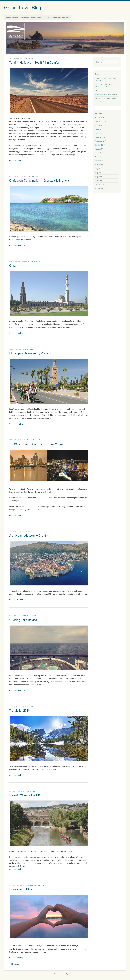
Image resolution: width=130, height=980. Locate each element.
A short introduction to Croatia (29, 535)
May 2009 (99, 173)
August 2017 (100, 149)
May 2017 (99, 157)
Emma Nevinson (31, 616)
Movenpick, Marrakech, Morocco (31, 353)
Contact (47, 17)
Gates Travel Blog (23, 7)
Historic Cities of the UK (25, 795)
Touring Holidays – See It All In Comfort (35, 62)
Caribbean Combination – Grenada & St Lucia (39, 180)
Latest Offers (36, 17)
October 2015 (100, 161)
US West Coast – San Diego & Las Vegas (36, 444)
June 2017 (99, 153)
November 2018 (101, 121)
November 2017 (101, 141)
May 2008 (99, 177)
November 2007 (101, 184)
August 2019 (100, 117)
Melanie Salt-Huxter (36, 885)
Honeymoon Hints (21, 889)
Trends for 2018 (20, 710)
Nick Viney (31, 58)
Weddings (25, 17)
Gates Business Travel (61, 17)
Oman (13, 265)
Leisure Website (12, 17)
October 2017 (100, 145)
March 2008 (99, 180)
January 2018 (100, 137)
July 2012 (99, 169)
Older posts (14, 964)
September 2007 (101, 188)
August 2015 (100, 165)
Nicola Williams (32, 176)
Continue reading (17, 160)
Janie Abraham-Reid (32, 440)
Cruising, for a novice (23, 620)
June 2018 (99, 129)
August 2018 (100, 125)
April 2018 (99, 133)
